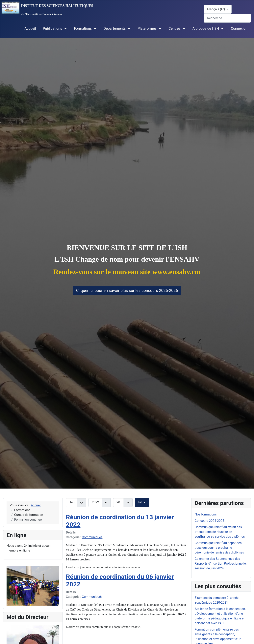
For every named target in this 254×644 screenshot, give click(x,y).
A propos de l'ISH (206, 29)
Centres (174, 29)
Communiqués (92, 537)
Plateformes (147, 29)
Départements (115, 29)
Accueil (30, 29)
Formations (83, 29)
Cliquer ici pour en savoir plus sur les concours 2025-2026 (127, 291)
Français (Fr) (216, 9)
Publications (52, 29)
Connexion (239, 29)
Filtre (142, 502)
